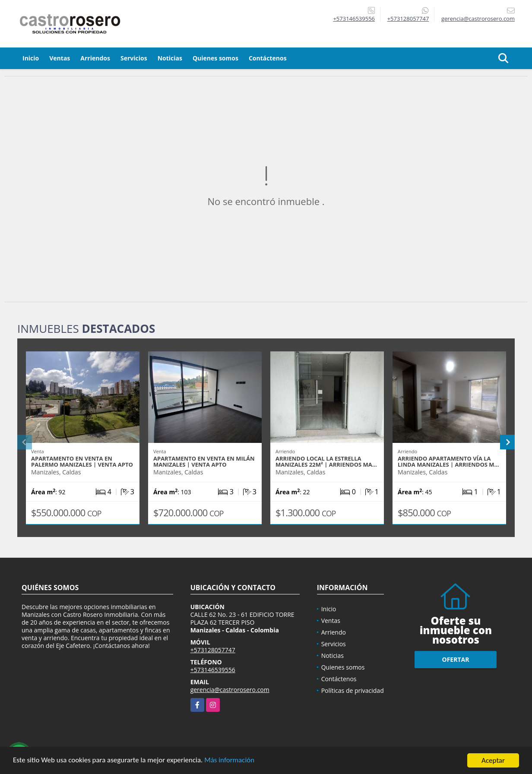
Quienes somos (215, 58)
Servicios (134, 58)
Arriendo (334, 632)
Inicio (31, 58)
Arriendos (95, 58)
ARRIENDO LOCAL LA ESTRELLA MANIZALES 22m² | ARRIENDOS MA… (326, 461)
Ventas (60, 58)
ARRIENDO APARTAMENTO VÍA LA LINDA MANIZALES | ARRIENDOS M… (448, 461)
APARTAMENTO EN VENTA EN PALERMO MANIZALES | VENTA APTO (82, 461)
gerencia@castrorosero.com (230, 690)
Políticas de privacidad (353, 690)
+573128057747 (408, 19)
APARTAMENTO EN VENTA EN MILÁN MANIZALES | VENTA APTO (204, 461)
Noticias (170, 58)
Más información (230, 762)
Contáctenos (268, 58)
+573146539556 (354, 19)
